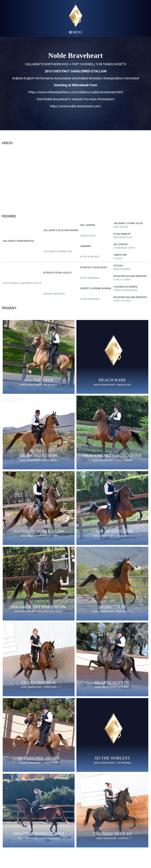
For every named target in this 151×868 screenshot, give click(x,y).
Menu (76, 32)
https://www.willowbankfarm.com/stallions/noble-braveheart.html (76, 92)
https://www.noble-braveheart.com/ (76, 106)
